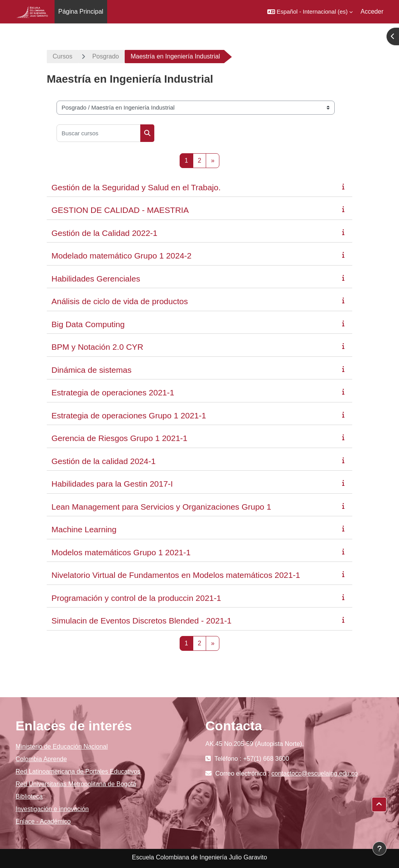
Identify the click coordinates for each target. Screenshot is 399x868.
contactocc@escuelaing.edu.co (315, 773)
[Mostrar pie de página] (380, 849)
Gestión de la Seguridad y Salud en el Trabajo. (136, 187)
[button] (310, 12)
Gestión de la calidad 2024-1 (103, 461)
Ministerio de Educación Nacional (62, 747)
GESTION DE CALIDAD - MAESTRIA (120, 210)
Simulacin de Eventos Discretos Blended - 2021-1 (141, 621)
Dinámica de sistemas (91, 370)
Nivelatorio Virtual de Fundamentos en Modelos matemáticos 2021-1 (176, 575)
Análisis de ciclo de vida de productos (120, 301)
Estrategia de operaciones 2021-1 (113, 392)
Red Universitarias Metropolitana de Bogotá (76, 784)
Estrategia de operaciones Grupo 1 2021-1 (129, 415)
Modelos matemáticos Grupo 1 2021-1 (121, 552)
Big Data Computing (88, 324)
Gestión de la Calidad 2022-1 (104, 233)
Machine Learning (84, 529)
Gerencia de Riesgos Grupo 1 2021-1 (119, 438)
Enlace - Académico (43, 821)
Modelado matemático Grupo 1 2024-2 (122, 256)
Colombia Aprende (41, 759)
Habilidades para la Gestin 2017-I (112, 484)
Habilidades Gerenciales (96, 279)
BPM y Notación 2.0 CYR (97, 347)
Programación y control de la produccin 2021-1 (136, 598)
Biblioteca (29, 796)
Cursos (63, 56)
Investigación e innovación (52, 809)
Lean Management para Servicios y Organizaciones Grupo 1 (161, 507)
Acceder (372, 12)
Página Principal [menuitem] (81, 12)
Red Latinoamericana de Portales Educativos (78, 771)
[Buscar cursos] (99, 133)
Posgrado (106, 56)
